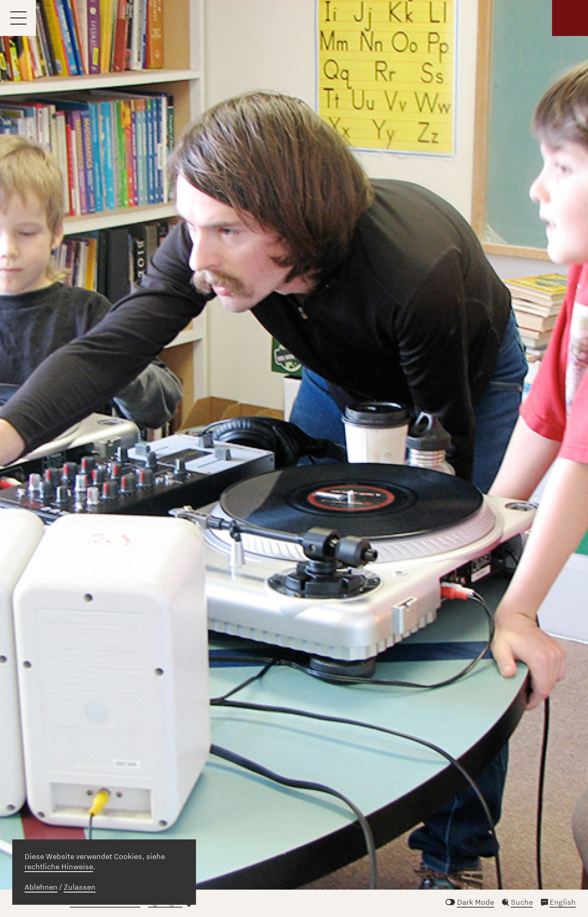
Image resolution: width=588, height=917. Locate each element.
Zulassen (80, 887)
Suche (522, 902)
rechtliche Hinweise (59, 867)
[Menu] (18, 18)
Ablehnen (41, 887)
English (563, 902)
